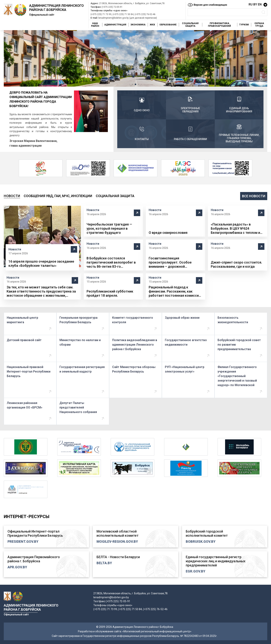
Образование (168, 25)
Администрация (115, 25)
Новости (12, 196)
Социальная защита (190, 25)
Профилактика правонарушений (219, 25)
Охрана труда (259, 25)
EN (260, 4)
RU (251, 4)
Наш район (95, 25)
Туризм (244, 25)
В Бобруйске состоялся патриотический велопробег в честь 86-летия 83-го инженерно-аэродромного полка (113, 262)
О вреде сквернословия (168, 233)
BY (255, 4)
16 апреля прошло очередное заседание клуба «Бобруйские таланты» (41, 263)
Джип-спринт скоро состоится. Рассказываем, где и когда (236, 264)
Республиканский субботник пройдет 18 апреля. (110, 293)
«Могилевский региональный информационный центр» (157, 631)
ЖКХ (152, 25)
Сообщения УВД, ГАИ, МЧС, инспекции (58, 196)
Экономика (138, 25)
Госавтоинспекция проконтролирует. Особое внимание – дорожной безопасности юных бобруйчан (174, 262)
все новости (254, 196)
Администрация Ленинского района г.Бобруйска (56, 8)
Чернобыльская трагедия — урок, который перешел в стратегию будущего (109, 228)
